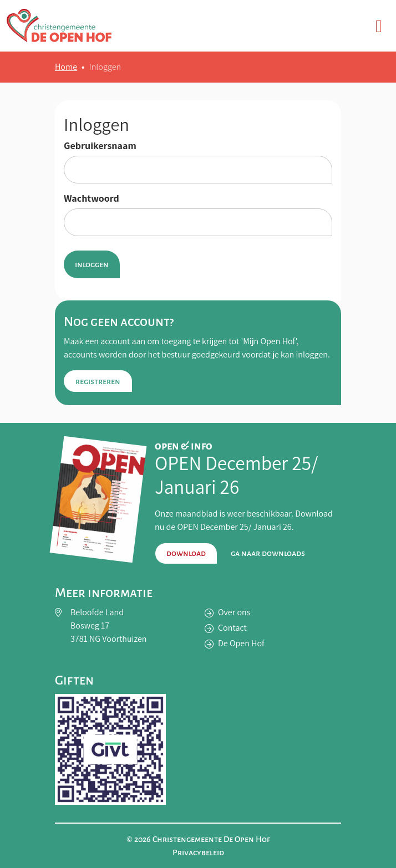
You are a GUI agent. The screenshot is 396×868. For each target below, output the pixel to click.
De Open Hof (241, 643)
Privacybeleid (198, 852)
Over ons (234, 612)
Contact (232, 628)
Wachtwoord (92, 198)
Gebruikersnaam (100, 146)
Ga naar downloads (268, 553)
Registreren (98, 381)
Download (186, 553)
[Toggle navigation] (379, 26)
